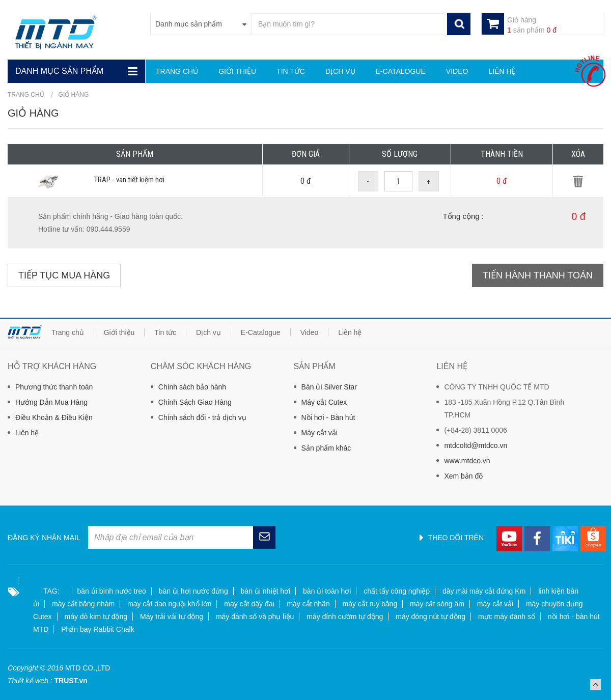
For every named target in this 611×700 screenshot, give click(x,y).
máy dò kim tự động (96, 617)
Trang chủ (26, 95)
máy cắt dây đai (249, 604)
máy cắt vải (495, 604)
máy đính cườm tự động (345, 617)
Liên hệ (27, 433)
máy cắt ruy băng (370, 604)
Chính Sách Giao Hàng (195, 402)
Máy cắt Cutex (324, 402)
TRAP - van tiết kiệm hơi (129, 180)
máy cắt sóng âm (437, 604)
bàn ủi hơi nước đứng (193, 591)
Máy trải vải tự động (172, 617)
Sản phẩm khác (326, 448)
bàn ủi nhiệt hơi (266, 591)
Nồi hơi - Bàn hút (328, 417)
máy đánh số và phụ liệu (255, 617)
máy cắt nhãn (308, 604)
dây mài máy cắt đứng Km (484, 591)
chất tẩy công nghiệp (397, 591)
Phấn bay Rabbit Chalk (98, 629)
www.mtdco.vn (467, 461)
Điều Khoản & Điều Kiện (54, 417)
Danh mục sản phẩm (59, 71)
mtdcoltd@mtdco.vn (476, 445)
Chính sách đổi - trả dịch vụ (202, 417)
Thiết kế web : (30, 681)
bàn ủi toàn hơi (327, 591)
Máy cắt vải (320, 433)
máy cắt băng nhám (83, 604)
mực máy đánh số (507, 617)
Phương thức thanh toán (54, 387)
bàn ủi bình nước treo (112, 591)
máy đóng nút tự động (431, 617)
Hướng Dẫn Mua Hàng (51, 402)
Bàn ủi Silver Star (329, 387)
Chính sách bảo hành (192, 387)
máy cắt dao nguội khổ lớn (169, 604)
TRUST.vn (71, 681)
